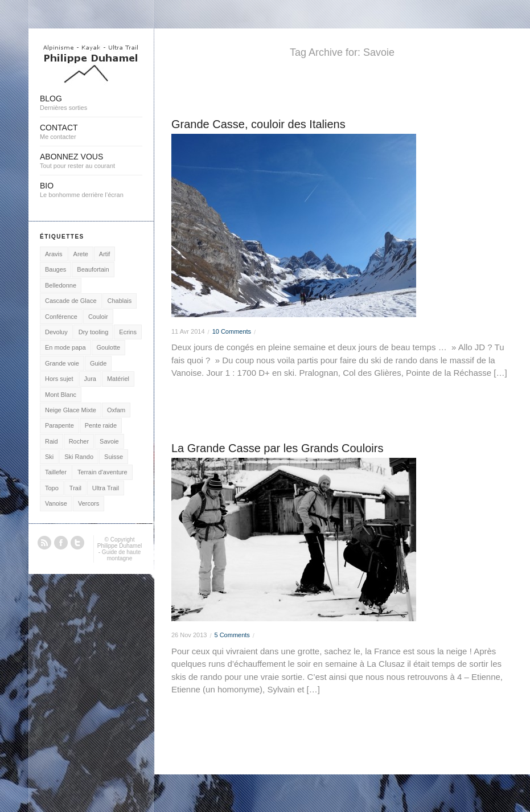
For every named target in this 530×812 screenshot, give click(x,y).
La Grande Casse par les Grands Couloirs (277, 448)
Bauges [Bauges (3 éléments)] (56, 269)
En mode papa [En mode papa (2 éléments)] (65, 347)
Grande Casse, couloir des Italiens (258, 124)
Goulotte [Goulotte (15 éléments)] (109, 347)
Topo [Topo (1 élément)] (52, 488)
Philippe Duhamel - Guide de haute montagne (120, 552)
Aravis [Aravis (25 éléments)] (54, 254)
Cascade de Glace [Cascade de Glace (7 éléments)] (71, 301)
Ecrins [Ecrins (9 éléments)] (128, 332)
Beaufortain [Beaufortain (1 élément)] (93, 269)
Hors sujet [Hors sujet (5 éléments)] (59, 379)
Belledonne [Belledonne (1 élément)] (61, 285)
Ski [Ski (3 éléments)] (49, 457)
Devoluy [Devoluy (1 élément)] (56, 332)
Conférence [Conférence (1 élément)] (61, 317)
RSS (44, 543)
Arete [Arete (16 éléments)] (81, 254)
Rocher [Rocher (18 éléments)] (79, 441)
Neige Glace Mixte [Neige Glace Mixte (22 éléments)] (71, 410)
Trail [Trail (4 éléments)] (75, 488)
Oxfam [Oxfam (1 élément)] (116, 410)
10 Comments (232, 331)
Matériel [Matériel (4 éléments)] (118, 379)
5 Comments (232, 635)
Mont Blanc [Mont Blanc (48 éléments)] (61, 395)
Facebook (61, 543)
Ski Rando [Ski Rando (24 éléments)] (79, 457)
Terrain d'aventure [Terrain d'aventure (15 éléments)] (102, 472)
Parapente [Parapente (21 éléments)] (59, 425)
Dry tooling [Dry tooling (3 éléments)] (94, 332)
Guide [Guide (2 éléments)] (98, 363)
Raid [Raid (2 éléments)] (52, 441)
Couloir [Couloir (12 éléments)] (98, 317)
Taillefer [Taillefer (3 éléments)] (56, 472)
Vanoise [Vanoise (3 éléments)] (56, 503)
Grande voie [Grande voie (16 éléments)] (62, 363)
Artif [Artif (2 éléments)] (105, 254)
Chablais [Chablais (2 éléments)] (120, 301)
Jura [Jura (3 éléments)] (90, 379)
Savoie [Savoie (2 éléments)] (109, 441)
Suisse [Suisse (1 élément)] (114, 457)
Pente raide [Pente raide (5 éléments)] (101, 425)
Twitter (77, 543)
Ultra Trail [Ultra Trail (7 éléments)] (106, 488)
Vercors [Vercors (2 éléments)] (89, 503)
